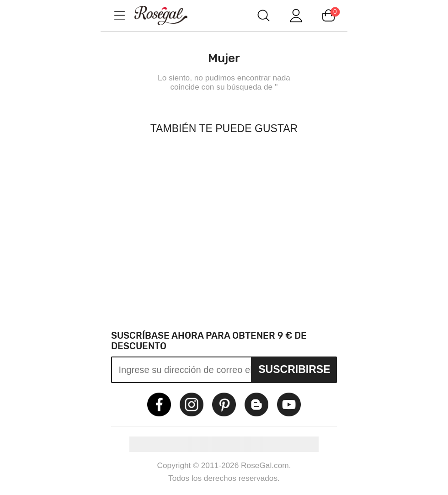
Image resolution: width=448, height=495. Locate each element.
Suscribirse (294, 369)
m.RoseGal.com (169, 15)
